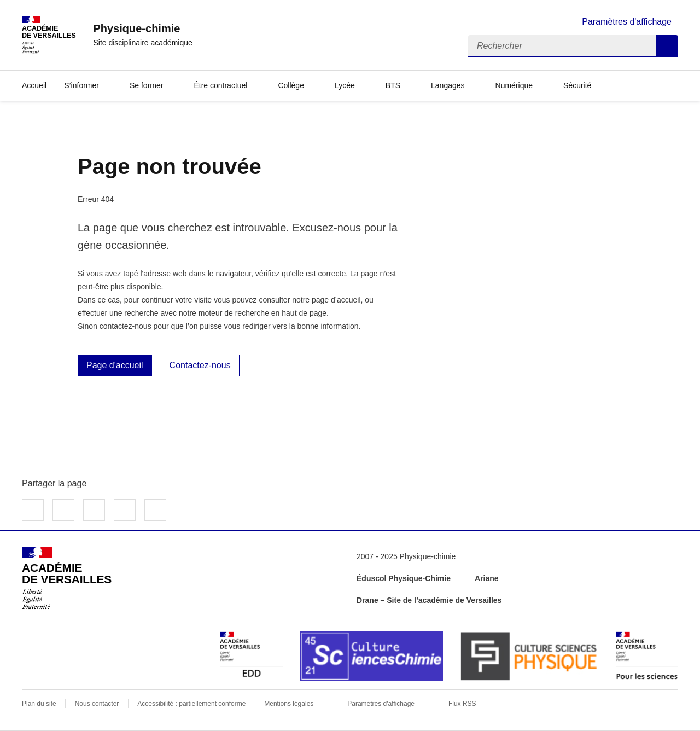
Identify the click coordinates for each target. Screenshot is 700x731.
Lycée (345, 85)
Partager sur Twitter (63, 510)
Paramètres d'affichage (381, 704)
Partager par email (125, 510)
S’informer (81, 85)
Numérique (514, 85)
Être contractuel (220, 85)
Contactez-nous (200, 365)
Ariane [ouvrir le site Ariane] (487, 578)
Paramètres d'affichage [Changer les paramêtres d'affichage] (627, 22)
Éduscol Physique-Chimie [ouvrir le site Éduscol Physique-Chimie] (404, 578)
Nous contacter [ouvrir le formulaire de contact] (97, 704)
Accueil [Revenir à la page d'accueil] (34, 85)
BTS (393, 85)
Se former (146, 85)
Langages (448, 85)
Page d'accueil (115, 365)
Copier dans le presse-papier (155, 510)
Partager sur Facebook (33, 510)
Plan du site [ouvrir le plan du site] (39, 704)
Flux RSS (462, 704)
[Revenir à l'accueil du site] (67, 578)
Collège (291, 85)
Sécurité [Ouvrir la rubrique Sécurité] (577, 85)
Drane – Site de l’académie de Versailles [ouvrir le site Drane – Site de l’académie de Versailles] (429, 600)
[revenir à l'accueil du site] (142, 28)
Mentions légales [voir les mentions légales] (289, 704)
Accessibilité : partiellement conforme (191, 704)
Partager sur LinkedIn (94, 510)
